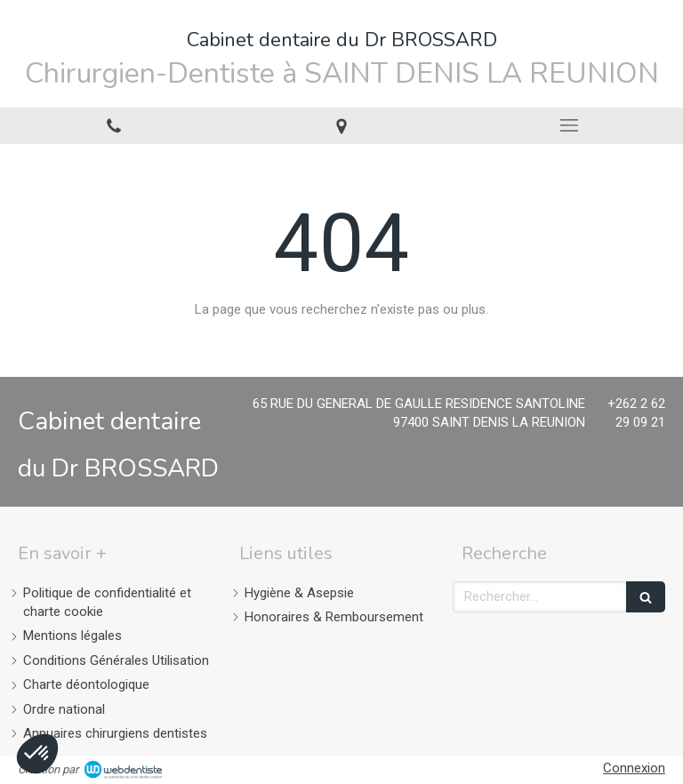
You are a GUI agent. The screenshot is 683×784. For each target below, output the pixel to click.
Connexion (634, 768)
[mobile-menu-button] (569, 125)
